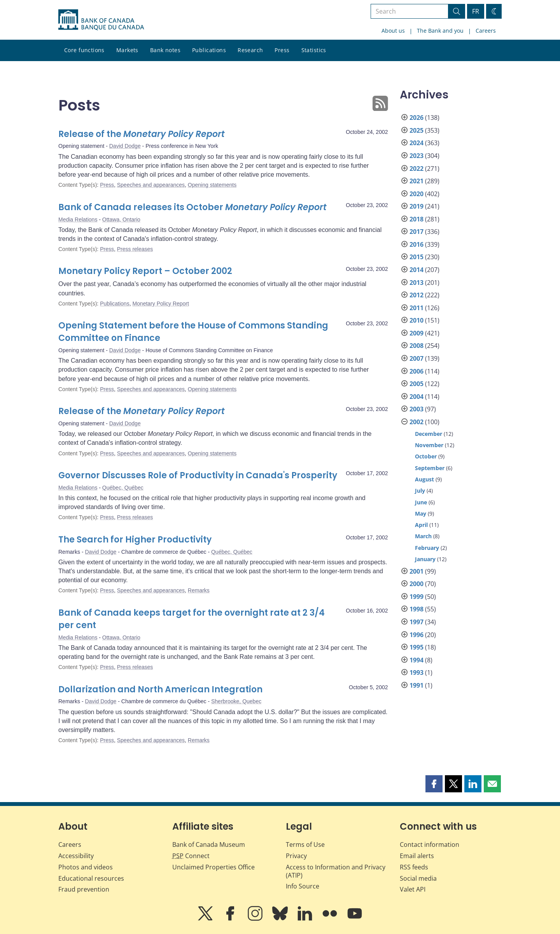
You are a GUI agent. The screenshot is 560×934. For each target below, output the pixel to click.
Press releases (135, 249)
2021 (416, 181)
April (421, 525)
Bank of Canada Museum (209, 844)
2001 (416, 571)
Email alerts (417, 856)
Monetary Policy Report (161, 304)
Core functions (84, 50)
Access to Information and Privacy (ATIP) (336, 871)
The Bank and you (440, 31)
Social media (418, 878)
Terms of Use (305, 844)
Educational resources (91, 878)
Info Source (303, 886)
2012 (416, 295)
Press (282, 50)
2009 (416, 333)
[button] (434, 784)
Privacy (296, 856)
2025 (416, 130)
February (427, 548)
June (421, 502)
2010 (416, 320)
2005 (416, 384)
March (423, 536)
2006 (416, 371)
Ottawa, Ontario (121, 219)
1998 (416, 609)
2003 (416, 409)
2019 (416, 206)
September (430, 468)
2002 (416, 422)
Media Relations (78, 219)
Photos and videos (86, 867)
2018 (416, 219)
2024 (416, 143)
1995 (416, 647)
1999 (416, 597)
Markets (127, 50)
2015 (416, 257)
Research (250, 50)
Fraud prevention (84, 889)
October (426, 456)
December (429, 434)
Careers (486, 31)
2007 (416, 358)
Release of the (142, 134)
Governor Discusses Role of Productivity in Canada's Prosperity (198, 475)
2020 (416, 194)
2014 (416, 270)
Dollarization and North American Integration (160, 689)
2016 (416, 244)
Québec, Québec (123, 488)
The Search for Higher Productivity (135, 540)
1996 (416, 635)
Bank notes (165, 50)
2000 (416, 584)
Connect (191, 856)
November (429, 445)
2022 (416, 169)
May (421, 514)
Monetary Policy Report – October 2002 (145, 271)
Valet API (413, 889)
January (425, 559)
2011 (416, 308)
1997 (416, 622)
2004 (416, 397)
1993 (416, 672)
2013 (416, 283)
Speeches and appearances (151, 185)
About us (393, 31)
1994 (416, 660)
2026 (416, 118)
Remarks (199, 590)
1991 (416, 685)
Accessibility (76, 856)
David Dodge (125, 146)
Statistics (314, 50)
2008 (416, 346)
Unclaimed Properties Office (213, 867)
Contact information (430, 844)
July (420, 491)
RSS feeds (414, 867)
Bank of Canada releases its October (192, 207)
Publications (209, 50)
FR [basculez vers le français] (476, 11)
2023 (416, 156)
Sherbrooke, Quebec (236, 701)
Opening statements (212, 185)
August (424, 479)
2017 (416, 232)
